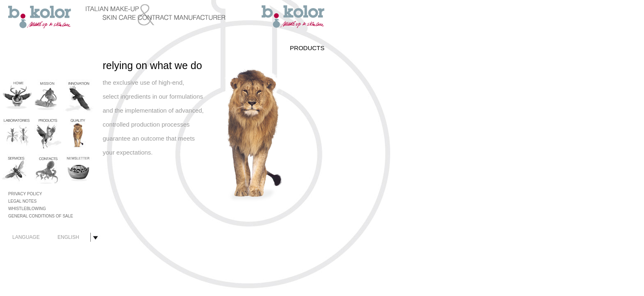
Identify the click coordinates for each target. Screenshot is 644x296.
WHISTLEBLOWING (27, 209)
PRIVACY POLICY (25, 194)
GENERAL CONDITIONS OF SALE (41, 216)
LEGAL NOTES (22, 201)
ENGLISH (68, 237)
